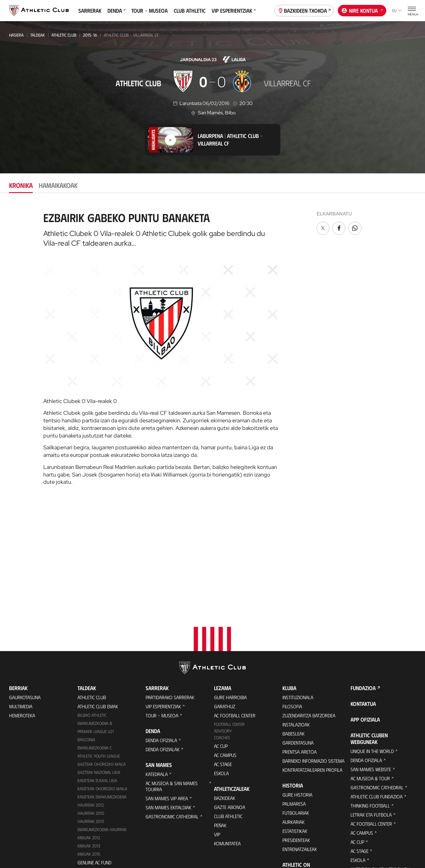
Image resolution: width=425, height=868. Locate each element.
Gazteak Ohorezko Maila (102, 655)
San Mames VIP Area (167, 689)
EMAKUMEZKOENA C (95, 639)
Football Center (229, 615)
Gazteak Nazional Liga (99, 663)
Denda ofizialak (163, 640)
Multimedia (21, 597)
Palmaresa (294, 695)
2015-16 (90, 35)
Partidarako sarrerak (170, 588)
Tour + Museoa (150, 11)
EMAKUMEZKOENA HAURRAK (102, 720)
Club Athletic (190, 11)
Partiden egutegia (97, 762)
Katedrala (157, 665)
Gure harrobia (230, 588)
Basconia (86, 630)
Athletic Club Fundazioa (377, 688)
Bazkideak (225, 689)
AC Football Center (235, 606)
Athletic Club (64, 35)
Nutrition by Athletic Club (379, 760)
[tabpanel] (212, 346)
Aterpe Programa (302, 774)
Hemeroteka (22, 606)
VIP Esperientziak (234, 11)
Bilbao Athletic (92, 606)
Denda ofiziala (161, 631)
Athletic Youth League (99, 647)
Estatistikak (295, 722)
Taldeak (38, 35)
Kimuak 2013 (89, 737)
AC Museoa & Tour (370, 669)
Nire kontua (362, 10)
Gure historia (297, 686)
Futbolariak (296, 704)
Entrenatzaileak (300, 740)
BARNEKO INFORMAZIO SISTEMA (313, 652)
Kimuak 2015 (89, 745)
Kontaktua (363, 595)
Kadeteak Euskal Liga (97, 671)
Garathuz (225, 597)
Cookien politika (148, 838)
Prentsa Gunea (108, 838)
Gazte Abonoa (230, 698)
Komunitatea (227, 734)
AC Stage (223, 655)
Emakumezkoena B (95, 614)
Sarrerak (90, 11)
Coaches (222, 629)
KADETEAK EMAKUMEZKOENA (102, 688)
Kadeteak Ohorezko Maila (102, 679)
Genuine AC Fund (94, 753)
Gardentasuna (298, 634)
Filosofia (292, 597)
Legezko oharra (239, 838)
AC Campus (225, 646)
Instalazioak (296, 616)
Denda (116, 11)
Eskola (221, 664)
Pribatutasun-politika (194, 838)
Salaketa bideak (316, 838)
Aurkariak (293, 713)
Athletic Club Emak (98, 597)
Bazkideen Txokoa (304, 10)
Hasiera (16, 35)
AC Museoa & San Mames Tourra (172, 677)
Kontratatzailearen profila (312, 661)
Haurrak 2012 (91, 696)
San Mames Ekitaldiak (168, 698)
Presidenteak (296, 731)
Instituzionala (298, 588)
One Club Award (300, 765)
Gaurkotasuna (25, 588)
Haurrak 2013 (91, 712)
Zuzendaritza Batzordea (309, 606)
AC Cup (221, 637)
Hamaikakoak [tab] (58, 185)
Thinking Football (370, 697)
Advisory (223, 622)
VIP (217, 725)
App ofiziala (365, 611)
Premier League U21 (96, 622)
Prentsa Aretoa (300, 643)
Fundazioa (363, 579)
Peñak (220, 716)
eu (397, 10)
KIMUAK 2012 (89, 728)
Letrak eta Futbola (371, 706)
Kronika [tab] (21, 185)
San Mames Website (371, 660)
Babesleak (293, 625)
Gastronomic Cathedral (172, 708)
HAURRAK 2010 (91, 704)
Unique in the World (372, 642)
